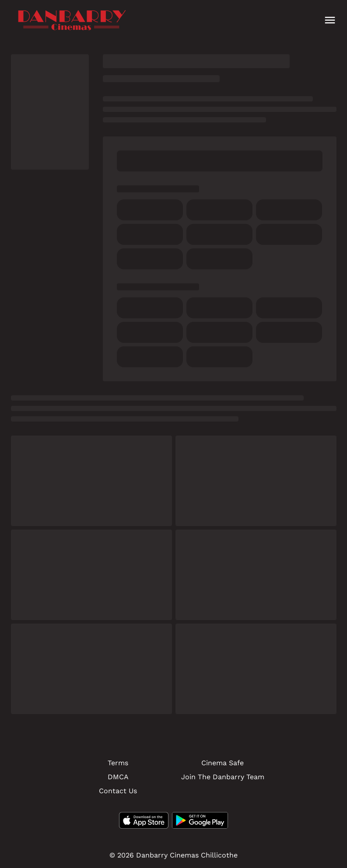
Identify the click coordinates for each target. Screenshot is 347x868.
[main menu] (330, 20)
